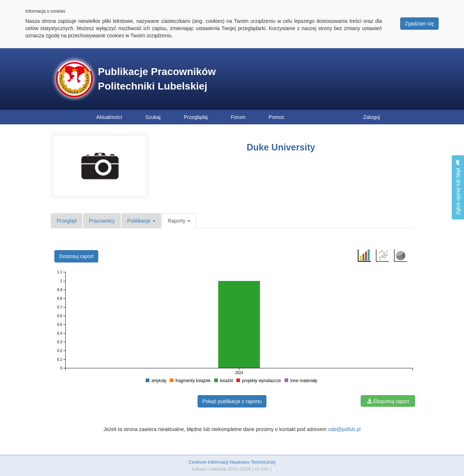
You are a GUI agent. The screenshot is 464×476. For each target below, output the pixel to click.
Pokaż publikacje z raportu (232, 401)
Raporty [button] (179, 221)
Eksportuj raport (388, 401)
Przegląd (67, 221)
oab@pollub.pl (344, 429)
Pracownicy (102, 221)
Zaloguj (372, 117)
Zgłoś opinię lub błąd (458, 187)
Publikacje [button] (141, 221)
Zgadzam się (419, 24)
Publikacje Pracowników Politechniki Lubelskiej (157, 79)
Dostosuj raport (76, 256)
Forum (238, 117)
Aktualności (109, 117)
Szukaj (153, 117)
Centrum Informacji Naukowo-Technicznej (232, 462)
